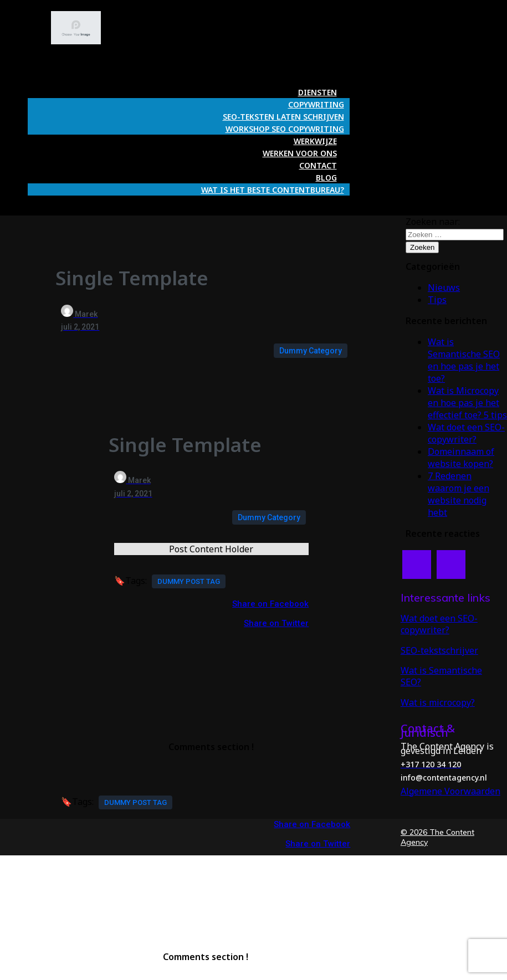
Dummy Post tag (189, 581)
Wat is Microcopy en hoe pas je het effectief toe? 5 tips (467, 403)
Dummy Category (311, 351)
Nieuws (444, 288)
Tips (437, 300)
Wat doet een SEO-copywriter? (466, 433)
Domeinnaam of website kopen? (461, 458)
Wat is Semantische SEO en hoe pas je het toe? (464, 360)
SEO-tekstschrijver (439, 650)
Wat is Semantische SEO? (441, 676)
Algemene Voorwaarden (450, 791)
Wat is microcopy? (438, 702)
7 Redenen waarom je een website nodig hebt (459, 494)
